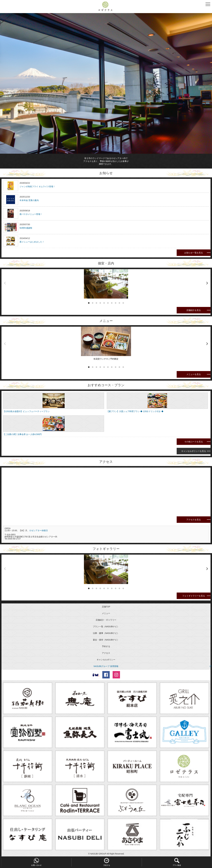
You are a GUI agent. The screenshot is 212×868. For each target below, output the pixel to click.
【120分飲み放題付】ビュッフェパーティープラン (26, 411)
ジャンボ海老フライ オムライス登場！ (37, 186)
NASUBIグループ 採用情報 (106, 666)
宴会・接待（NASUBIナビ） (106, 640)
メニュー (106, 613)
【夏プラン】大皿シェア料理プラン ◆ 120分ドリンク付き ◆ (135, 411)
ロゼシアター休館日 (39, 530)
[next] (207, 283)
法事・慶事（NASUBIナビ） (106, 633)
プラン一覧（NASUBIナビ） (106, 627)
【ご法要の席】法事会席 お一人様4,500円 (22, 434)
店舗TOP (106, 607)
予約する (106, 646)
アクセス (106, 653)
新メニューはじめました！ (32, 242)
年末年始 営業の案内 (29, 200)
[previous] (5, 283)
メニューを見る (194, 374)
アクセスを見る (194, 520)
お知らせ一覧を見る (194, 253)
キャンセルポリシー (106, 660)
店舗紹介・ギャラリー (106, 620)
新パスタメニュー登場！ (31, 214)
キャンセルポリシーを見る (194, 451)
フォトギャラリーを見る (194, 596)
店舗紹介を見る (194, 310)
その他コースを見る (194, 442)
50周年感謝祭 (26, 228)
